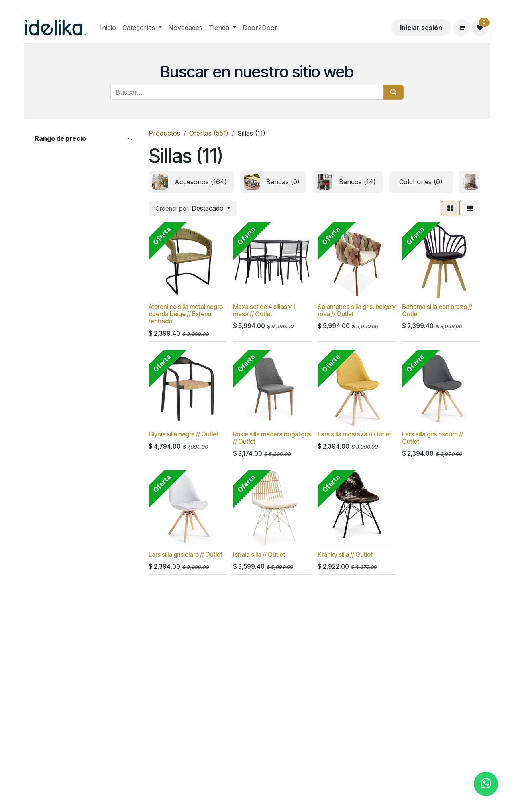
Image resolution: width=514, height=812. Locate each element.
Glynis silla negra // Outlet (184, 434)
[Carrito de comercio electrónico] (461, 28)
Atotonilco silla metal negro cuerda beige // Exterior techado (186, 314)
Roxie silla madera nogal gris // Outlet (272, 438)
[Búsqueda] (394, 92)
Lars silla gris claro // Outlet (186, 555)
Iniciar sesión (421, 28)
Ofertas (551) (209, 133)
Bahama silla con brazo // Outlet (437, 310)
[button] (193, 208)
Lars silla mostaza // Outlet (354, 434)
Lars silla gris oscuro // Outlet (432, 438)
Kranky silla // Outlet (345, 555)
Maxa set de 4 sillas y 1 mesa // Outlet (264, 310)
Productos (164, 133)
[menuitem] (108, 28)
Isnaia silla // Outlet (259, 555)
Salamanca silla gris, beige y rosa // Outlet (357, 310)
